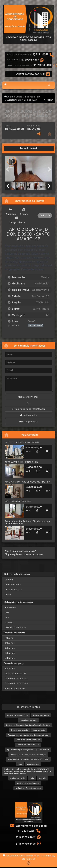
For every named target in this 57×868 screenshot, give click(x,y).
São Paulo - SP (32, 97)
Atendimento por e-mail (29, 826)
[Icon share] (33, 74)
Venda (19, 97)
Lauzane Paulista (13, 590)
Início (9, 97)
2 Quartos (10, 643)
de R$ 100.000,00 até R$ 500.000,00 (28, 755)
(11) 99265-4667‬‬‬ (29, 60)
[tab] (14, 148)
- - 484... (28, 771)
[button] (8, 169)
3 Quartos (10, 648)
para (41, 715)
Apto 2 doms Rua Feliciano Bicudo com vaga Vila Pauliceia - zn (28, 522)
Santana (9, 579)
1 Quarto (9, 638)
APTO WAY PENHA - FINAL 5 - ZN (21, 462)
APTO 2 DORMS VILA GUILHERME (22, 442)
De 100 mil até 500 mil (16, 678)
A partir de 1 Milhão (15, 688)
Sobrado (9, 622)
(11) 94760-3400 (43, 65)
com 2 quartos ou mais (28, 788)
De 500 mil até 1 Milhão (16, 683)
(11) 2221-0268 (40, 54)
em (28, 720)
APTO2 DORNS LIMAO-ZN (18, 501)
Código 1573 (30, 100)
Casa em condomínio (15, 627)
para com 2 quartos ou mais (28, 735)
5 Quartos (10, 658)
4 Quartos (10, 653)
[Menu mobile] (5, 84)
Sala (7, 617)
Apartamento (14, 100)
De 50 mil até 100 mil (15, 673)
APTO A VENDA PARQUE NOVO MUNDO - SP (27, 482)
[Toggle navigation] (49, 85)
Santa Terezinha (13, 585)
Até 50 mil (10, 668)
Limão (8, 594)
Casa (7, 612)
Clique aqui (11, 554)
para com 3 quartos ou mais (28, 759)
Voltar (48, 100)
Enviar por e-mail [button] (29, 397)
